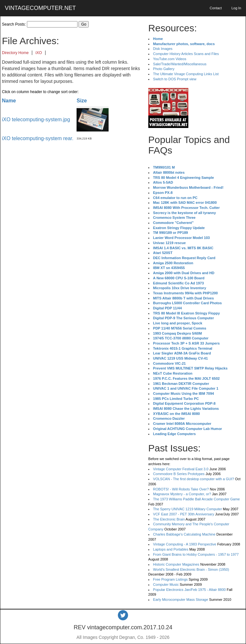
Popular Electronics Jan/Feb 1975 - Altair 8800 (189, 590)
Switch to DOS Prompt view (175, 79)
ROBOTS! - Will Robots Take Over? (181, 489)
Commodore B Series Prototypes (179, 474)
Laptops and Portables (171, 549)
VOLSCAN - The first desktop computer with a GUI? (194, 479)
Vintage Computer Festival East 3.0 (181, 469)
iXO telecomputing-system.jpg (36, 119)
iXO (39, 53)
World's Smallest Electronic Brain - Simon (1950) (191, 569)
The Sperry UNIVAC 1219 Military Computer (188, 509)
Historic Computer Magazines (176, 564)
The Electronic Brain (169, 519)
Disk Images (163, 49)
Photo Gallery (164, 69)
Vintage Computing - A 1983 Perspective (185, 544)
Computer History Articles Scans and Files (186, 54)
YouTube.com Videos (170, 59)
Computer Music (166, 584)
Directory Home (15, 53)
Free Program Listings (170, 579)
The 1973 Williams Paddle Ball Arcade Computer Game (197, 499)
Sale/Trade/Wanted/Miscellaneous (180, 64)
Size (82, 101)
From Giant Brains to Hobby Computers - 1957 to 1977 (196, 554)
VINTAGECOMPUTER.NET (40, 8)
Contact (216, 8)
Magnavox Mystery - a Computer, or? (182, 494)
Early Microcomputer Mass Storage (181, 600)
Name (9, 101)
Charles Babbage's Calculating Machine (184, 534)
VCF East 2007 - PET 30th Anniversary (184, 514)
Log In (236, 8)
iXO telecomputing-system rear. (38, 138)
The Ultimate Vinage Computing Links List (186, 74)
